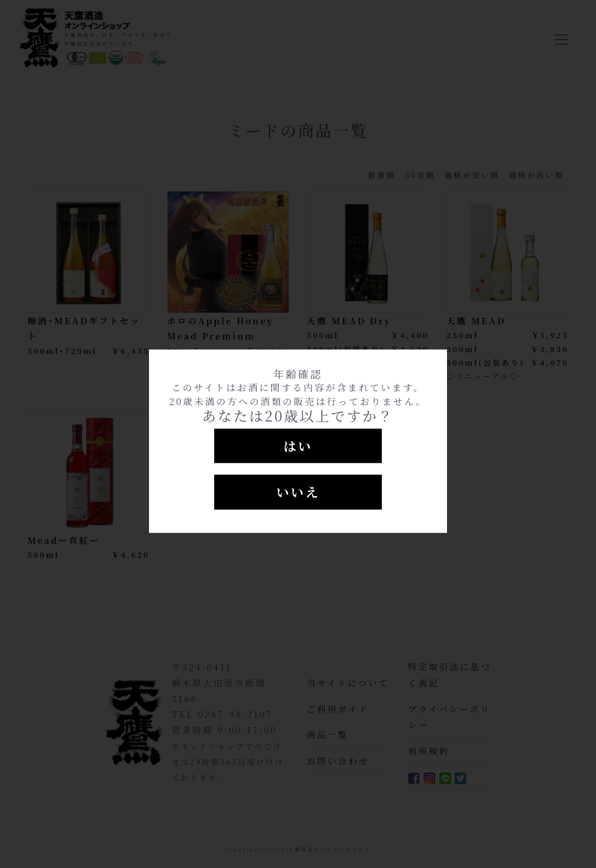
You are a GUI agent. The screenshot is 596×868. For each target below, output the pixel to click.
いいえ (298, 492)
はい (298, 446)
